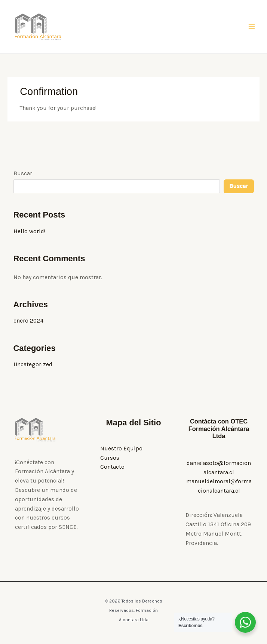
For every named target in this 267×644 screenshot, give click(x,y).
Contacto (112, 468)
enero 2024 (28, 322)
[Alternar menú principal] (252, 27)
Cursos (110, 459)
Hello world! (29, 232)
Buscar (23, 175)
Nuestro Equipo (121, 450)
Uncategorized (33, 366)
